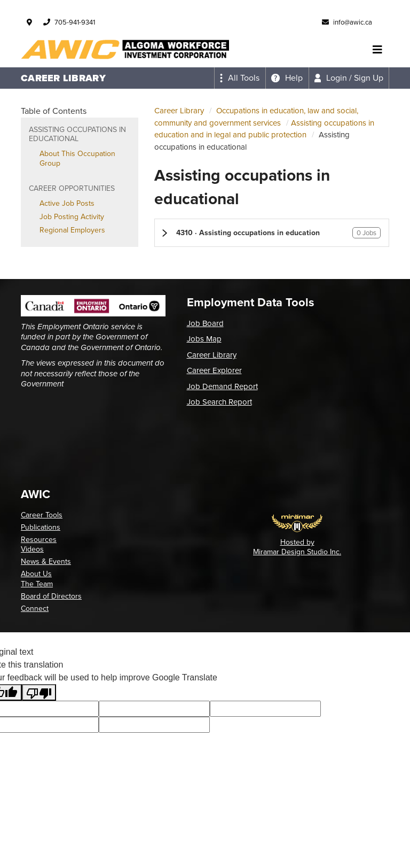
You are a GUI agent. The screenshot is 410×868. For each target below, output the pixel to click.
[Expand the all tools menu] (240, 78)
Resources (39, 540)
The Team (37, 584)
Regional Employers (72, 230)
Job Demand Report (222, 386)
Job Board (205, 323)
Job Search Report (219, 402)
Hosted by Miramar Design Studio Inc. (297, 547)
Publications (41, 527)
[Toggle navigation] (377, 50)
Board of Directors (51, 596)
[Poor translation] (39, 692)
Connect (35, 609)
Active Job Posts (67, 203)
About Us (36, 574)
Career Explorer (214, 370)
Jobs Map (204, 339)
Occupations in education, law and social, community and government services (256, 117)
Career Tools (42, 515)
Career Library (179, 111)
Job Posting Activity (72, 217)
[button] (272, 233)
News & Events (46, 561)
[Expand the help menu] (287, 78)
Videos (32, 549)
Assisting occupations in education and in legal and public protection (264, 129)
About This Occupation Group (77, 158)
